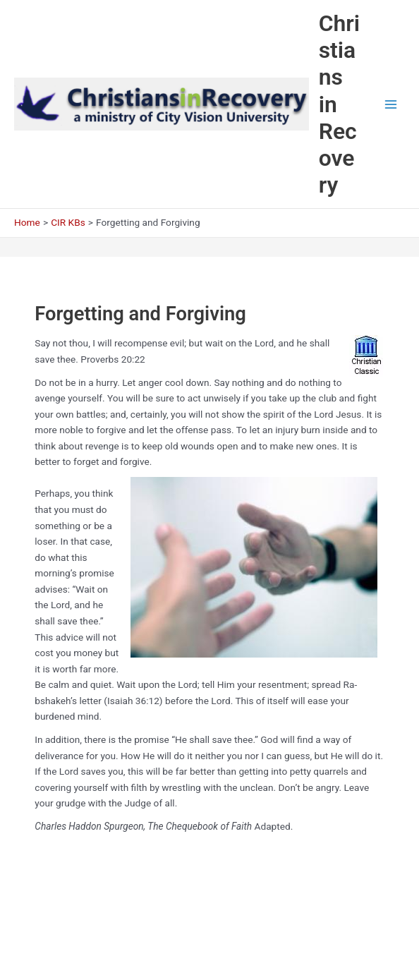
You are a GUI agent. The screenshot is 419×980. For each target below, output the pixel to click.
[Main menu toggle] (391, 104)
